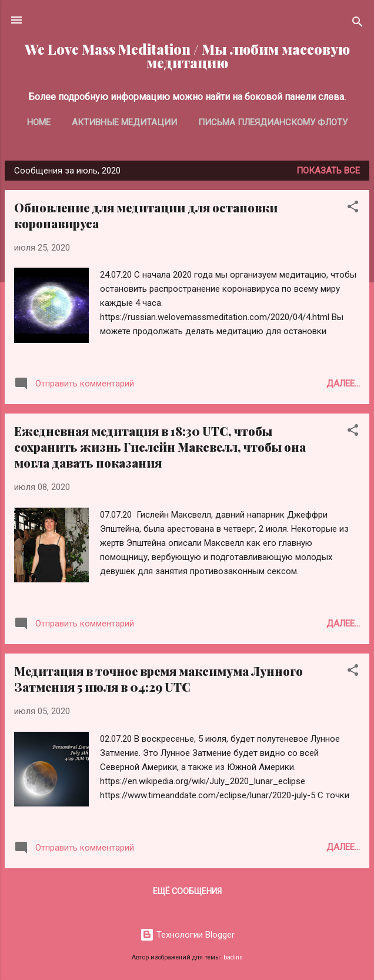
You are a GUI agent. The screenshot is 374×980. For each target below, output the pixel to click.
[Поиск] (358, 24)
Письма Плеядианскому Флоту (273, 122)
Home (39, 122)
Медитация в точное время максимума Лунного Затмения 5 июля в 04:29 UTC (158, 679)
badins (233, 957)
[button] (353, 209)
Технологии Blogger (187, 935)
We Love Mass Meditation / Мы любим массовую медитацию (187, 56)
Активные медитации (124, 122)
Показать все (328, 171)
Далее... (343, 384)
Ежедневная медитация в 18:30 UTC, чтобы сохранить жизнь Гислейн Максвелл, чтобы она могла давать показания (160, 447)
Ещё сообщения (187, 891)
